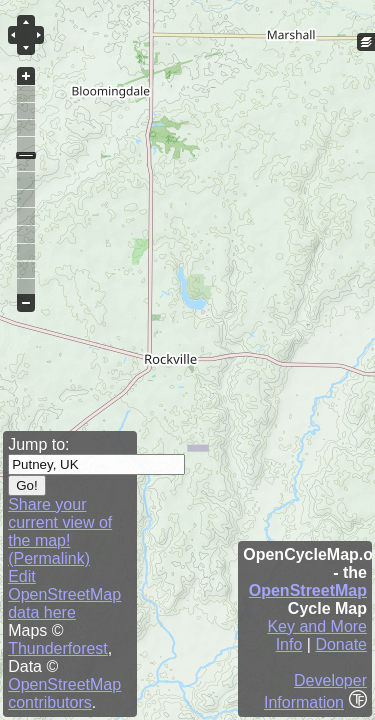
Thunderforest (58, 648)
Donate (341, 644)
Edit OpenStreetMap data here (64, 594)
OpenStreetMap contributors (64, 693)
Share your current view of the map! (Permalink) (60, 531)
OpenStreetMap (308, 590)
